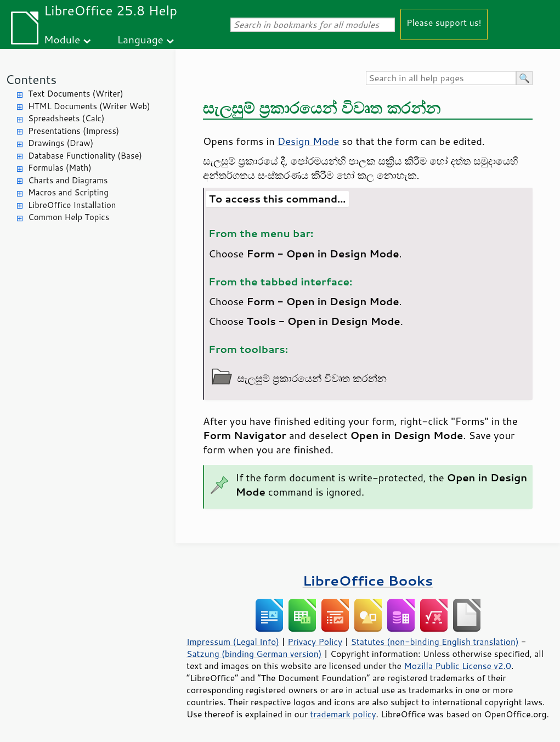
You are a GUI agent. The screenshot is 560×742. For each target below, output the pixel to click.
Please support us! (444, 22)
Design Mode (309, 141)
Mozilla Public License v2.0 (457, 666)
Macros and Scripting (68, 192)
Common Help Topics (69, 217)
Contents (31, 79)
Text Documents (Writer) (76, 94)
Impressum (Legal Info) (233, 642)
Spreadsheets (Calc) (66, 118)
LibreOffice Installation (72, 205)
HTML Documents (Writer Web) (89, 106)
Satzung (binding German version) (254, 654)
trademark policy (343, 714)
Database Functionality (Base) (85, 156)
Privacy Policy (315, 642)
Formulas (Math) (60, 168)
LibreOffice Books (368, 580)
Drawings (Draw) (61, 143)
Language (140, 39)
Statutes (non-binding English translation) (434, 642)
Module (62, 39)
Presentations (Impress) (73, 131)
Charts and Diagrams (68, 180)
